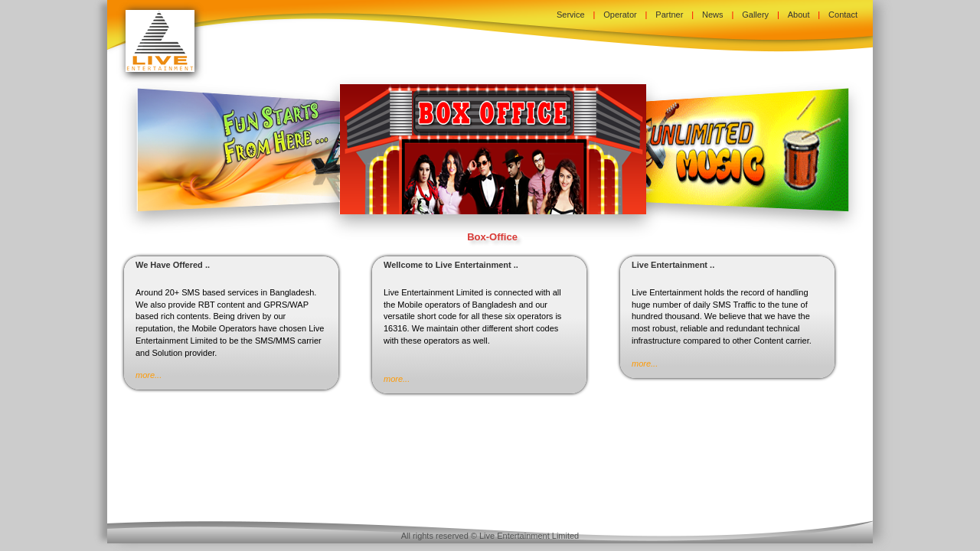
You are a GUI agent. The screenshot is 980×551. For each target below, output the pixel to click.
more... (149, 375)
